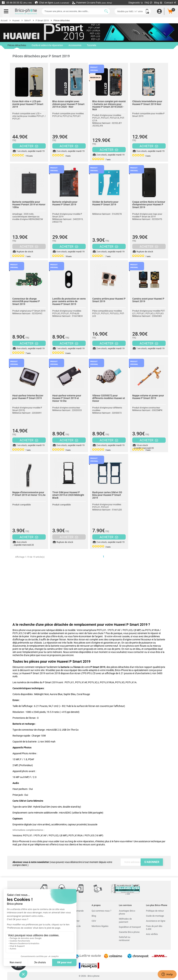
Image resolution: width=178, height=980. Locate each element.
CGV (94, 921)
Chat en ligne (52, 3)
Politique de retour (155, 911)
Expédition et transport (130, 927)
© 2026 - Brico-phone (89, 976)
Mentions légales (100, 926)
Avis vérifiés (152, 934)
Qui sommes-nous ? (101, 911)
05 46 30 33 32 (17, 3)
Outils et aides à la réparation (47, 45)
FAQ (149, 3)
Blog (158, 3)
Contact (170, 3)
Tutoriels (92, 45)
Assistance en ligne (156, 921)
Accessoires (75, 45)
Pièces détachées (17, 47)
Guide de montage (155, 916)
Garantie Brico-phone (129, 932)
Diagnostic (136, 3)
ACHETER (29, 146)
